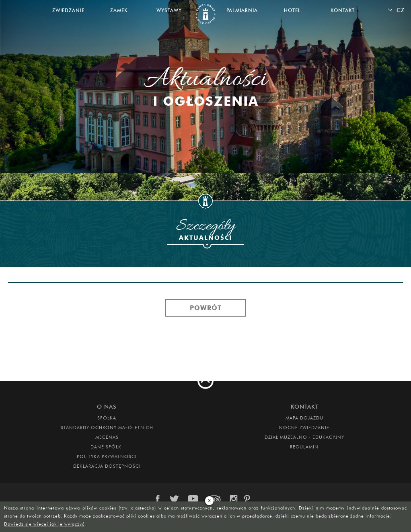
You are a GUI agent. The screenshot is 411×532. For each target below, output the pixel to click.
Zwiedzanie (68, 10)
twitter (176, 499)
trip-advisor (214, 499)
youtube (194, 499)
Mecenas (107, 437)
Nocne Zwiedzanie (304, 428)
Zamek (119, 10)
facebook (162, 499)
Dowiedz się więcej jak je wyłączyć (44, 524)
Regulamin (304, 447)
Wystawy (169, 10)
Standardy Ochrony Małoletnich (107, 428)
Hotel (292, 10)
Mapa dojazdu (304, 418)
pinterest (250, 499)
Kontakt (343, 10)
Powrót (206, 308)
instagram (233, 499)
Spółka (107, 418)
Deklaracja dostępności (107, 466)
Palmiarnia (242, 10)
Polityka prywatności (107, 456)
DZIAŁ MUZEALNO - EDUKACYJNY (304, 437)
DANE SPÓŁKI (107, 447)
